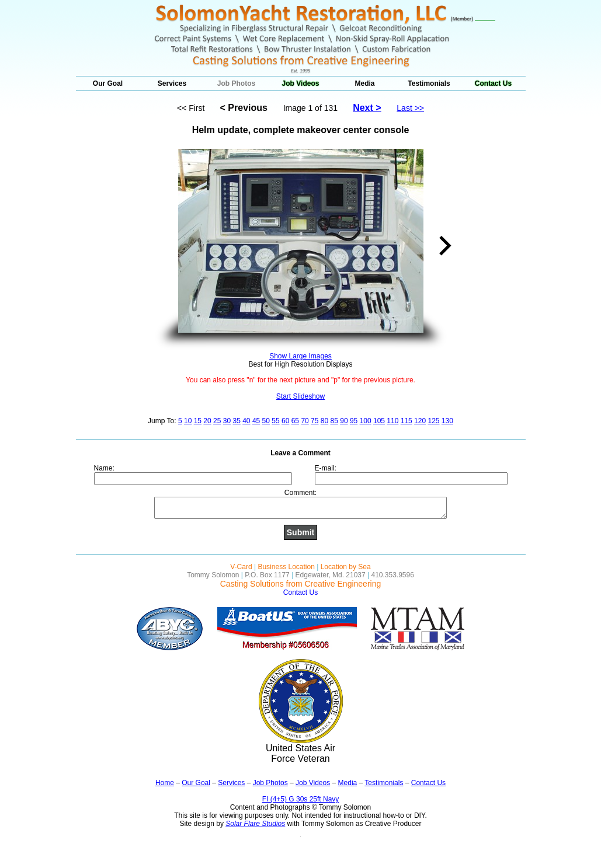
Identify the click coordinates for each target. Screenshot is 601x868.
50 (266, 421)
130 (447, 421)
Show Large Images (300, 356)
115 (407, 421)
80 (324, 421)
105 (379, 421)
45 (256, 421)
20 (207, 421)
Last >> (410, 108)
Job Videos (301, 83)
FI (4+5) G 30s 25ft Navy (301, 799)
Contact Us (493, 83)
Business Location (286, 567)
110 (392, 421)
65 (295, 421)
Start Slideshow (300, 396)
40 (246, 421)
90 (344, 421)
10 (188, 421)
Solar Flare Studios (255, 824)
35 (236, 421)
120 (420, 421)
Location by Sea (346, 567)
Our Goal (108, 83)
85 (334, 421)
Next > (367, 108)
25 (217, 421)
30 (227, 421)
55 (275, 421)
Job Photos (236, 83)
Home (165, 783)
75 (315, 421)
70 (305, 421)
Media (364, 83)
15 (198, 421)
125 (433, 421)
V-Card (241, 567)
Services (172, 83)
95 (354, 421)
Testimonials (429, 83)
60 (285, 421)
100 (366, 421)
